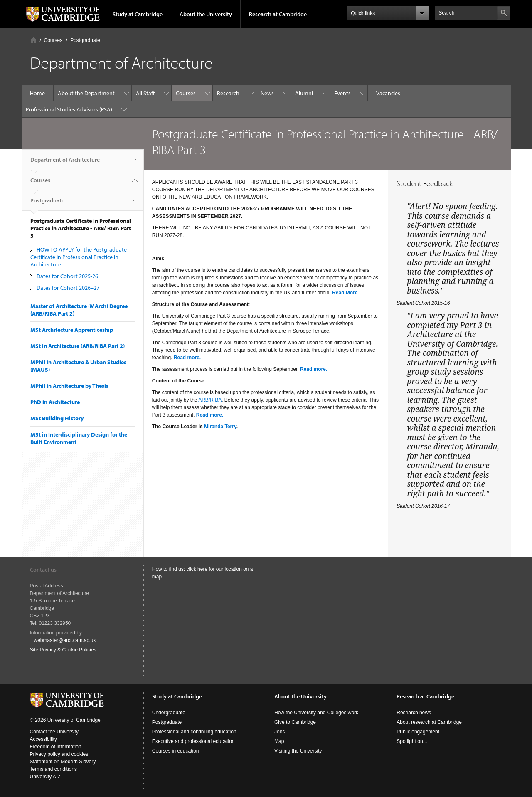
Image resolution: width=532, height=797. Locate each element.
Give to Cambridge (295, 722)
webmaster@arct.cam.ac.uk (65, 640)
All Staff (145, 93)
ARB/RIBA (210, 400)
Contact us (43, 570)
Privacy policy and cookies (59, 754)
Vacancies (388, 93)
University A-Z (46, 777)
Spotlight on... (412, 741)
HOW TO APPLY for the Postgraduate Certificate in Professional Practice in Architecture (79, 257)
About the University (206, 14)
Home (33, 40)
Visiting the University (298, 751)
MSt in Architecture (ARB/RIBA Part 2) (78, 346)
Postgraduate (85, 40)
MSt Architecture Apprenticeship (72, 330)
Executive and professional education (193, 741)
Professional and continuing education (194, 732)
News (267, 93)
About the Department (86, 93)
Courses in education (176, 751)
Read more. (187, 358)
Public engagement (418, 732)
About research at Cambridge (429, 722)
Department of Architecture (65, 163)
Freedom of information (56, 747)
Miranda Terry (220, 427)
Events (342, 93)
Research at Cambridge (278, 14)
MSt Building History (57, 418)
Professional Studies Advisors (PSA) (69, 109)
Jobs (280, 732)
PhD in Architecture (55, 402)
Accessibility (43, 739)
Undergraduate (169, 713)
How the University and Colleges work (316, 713)
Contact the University (54, 732)
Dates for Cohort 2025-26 (67, 276)
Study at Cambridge (138, 14)
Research (228, 93)
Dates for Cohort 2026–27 (68, 288)
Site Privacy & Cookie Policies (63, 650)
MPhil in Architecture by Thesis (69, 386)
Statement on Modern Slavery (63, 762)
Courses (53, 40)
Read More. (346, 293)
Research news (414, 713)
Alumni (304, 93)
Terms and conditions (53, 769)
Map (279, 741)
